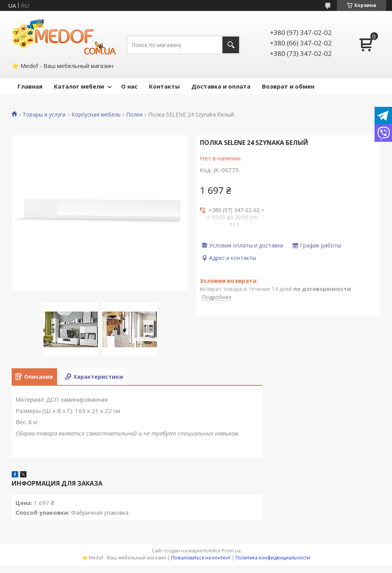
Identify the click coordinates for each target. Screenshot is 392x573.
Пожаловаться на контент (201, 558)
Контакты (164, 86)
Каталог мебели (79, 86)
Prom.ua (231, 551)
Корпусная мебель (96, 115)
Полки (134, 115)
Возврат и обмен (288, 86)
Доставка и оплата (221, 86)
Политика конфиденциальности (273, 558)
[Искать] (231, 45)
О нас (129, 86)
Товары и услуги (44, 115)
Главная (30, 86)
